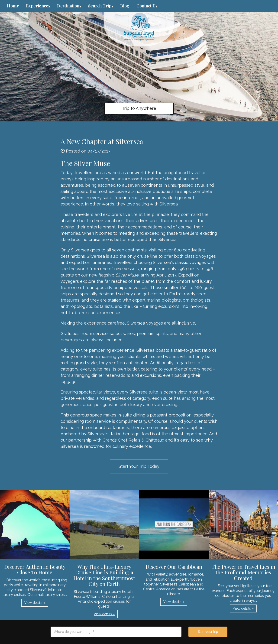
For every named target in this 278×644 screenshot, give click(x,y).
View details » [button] (35, 603)
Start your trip (208, 632)
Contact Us (147, 6)
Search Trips (101, 6)
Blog (125, 6)
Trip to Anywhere (139, 108)
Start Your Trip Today (139, 466)
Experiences (38, 6)
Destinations (69, 6)
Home (13, 6)
